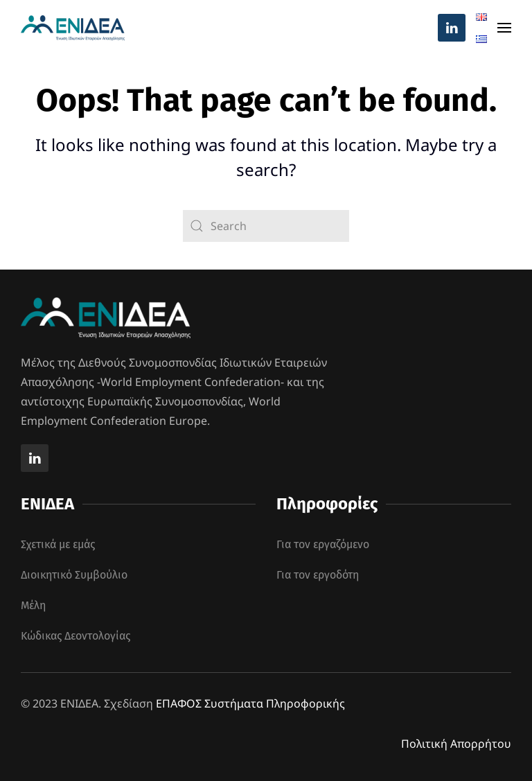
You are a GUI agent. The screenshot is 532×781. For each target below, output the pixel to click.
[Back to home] (73, 28)
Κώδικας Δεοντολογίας (76, 636)
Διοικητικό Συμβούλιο (74, 575)
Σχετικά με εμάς (58, 544)
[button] (504, 28)
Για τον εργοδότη (318, 575)
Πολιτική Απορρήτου (456, 744)
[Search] (266, 226)
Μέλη (33, 605)
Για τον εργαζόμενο (323, 544)
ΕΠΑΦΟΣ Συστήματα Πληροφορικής (250, 703)
